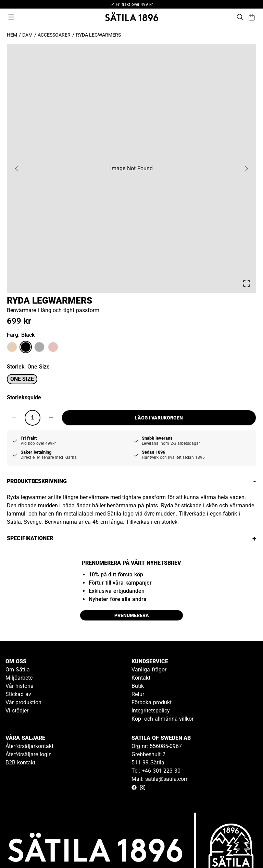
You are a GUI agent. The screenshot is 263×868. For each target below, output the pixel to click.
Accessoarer (54, 35)
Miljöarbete (19, 678)
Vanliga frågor (149, 670)
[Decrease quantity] (14, 418)
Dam (27, 35)
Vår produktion (23, 702)
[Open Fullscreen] (247, 283)
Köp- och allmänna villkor (162, 719)
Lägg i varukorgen (159, 418)
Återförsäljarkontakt (29, 746)
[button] (131, 169)
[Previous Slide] (16, 169)
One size (22, 379)
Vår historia (20, 686)
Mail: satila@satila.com (160, 779)
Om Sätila (18, 670)
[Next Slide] (247, 169)
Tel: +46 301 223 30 (156, 771)
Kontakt (141, 678)
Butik (138, 686)
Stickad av (18, 694)
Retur (138, 694)
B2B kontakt (20, 763)
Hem (12, 35)
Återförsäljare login (29, 754)
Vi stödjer (17, 711)
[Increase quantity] (51, 418)
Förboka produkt (152, 702)
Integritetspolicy (151, 711)
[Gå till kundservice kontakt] (242, 847)
